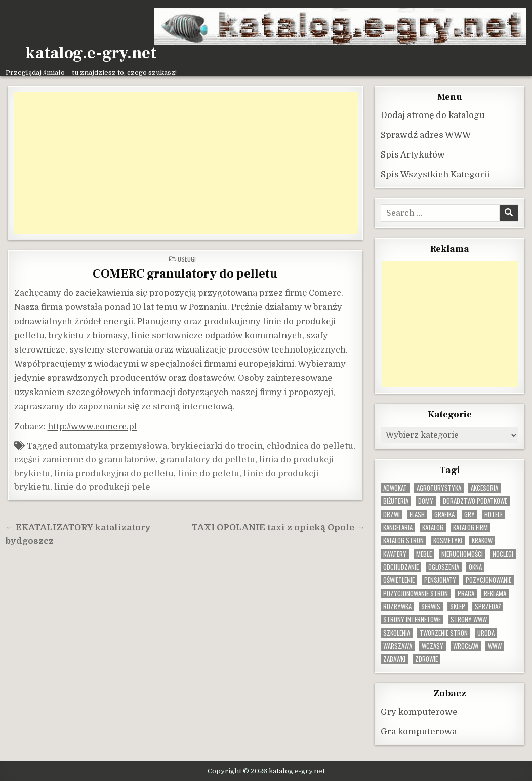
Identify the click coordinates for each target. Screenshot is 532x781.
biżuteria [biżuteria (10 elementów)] (396, 501)
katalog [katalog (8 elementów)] (433, 527)
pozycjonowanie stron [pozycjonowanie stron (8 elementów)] (416, 593)
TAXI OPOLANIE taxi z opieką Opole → (278, 527)
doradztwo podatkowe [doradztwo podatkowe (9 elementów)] (475, 501)
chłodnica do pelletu (310, 445)
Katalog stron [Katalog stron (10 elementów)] (403, 540)
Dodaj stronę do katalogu (433, 115)
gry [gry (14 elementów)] (469, 514)
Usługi (187, 259)
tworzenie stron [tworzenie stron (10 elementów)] (444, 632)
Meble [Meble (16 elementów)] (424, 553)
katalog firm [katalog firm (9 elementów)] (470, 527)
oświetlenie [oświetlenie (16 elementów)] (399, 580)
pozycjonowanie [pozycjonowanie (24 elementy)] (488, 580)
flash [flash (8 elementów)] (417, 514)
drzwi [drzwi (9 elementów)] (392, 514)
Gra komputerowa (419, 731)
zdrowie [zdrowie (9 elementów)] (426, 659)
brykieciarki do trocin (217, 445)
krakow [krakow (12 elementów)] (482, 540)
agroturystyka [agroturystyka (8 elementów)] (439, 487)
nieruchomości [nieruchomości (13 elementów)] (462, 553)
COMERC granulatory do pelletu (185, 273)
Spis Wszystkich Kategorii (435, 174)
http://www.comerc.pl (92, 426)
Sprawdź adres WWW (426, 134)
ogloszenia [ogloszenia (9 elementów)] (444, 567)
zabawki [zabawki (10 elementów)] (394, 659)
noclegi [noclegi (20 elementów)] (503, 553)
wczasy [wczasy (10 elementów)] (433, 646)
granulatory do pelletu (208, 459)
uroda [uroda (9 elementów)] (486, 632)
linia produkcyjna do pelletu (114, 473)
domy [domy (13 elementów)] (426, 501)
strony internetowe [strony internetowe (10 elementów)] (412, 619)
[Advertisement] (186, 163)
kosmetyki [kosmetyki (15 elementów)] (448, 540)
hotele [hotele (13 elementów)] (494, 514)
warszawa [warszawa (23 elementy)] (398, 646)
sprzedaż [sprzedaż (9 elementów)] (488, 606)
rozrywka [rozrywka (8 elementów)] (397, 606)
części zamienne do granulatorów (85, 459)
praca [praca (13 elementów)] (466, 593)
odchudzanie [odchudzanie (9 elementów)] (401, 567)
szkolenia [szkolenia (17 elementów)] (397, 632)
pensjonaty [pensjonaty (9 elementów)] (440, 580)
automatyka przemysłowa (113, 445)
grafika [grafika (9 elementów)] (444, 514)
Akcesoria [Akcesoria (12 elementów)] (484, 487)
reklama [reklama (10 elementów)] (495, 593)
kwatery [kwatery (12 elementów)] (395, 553)
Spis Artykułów (413, 154)
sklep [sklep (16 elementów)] (458, 606)
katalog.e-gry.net (91, 53)
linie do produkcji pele (102, 486)
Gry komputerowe (419, 711)
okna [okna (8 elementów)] (475, 567)
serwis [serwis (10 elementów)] (431, 606)
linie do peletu (209, 473)
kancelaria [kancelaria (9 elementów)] (398, 527)
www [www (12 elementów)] (495, 646)
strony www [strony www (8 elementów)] (469, 619)
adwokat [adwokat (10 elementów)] (395, 487)
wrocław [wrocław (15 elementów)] (466, 646)
